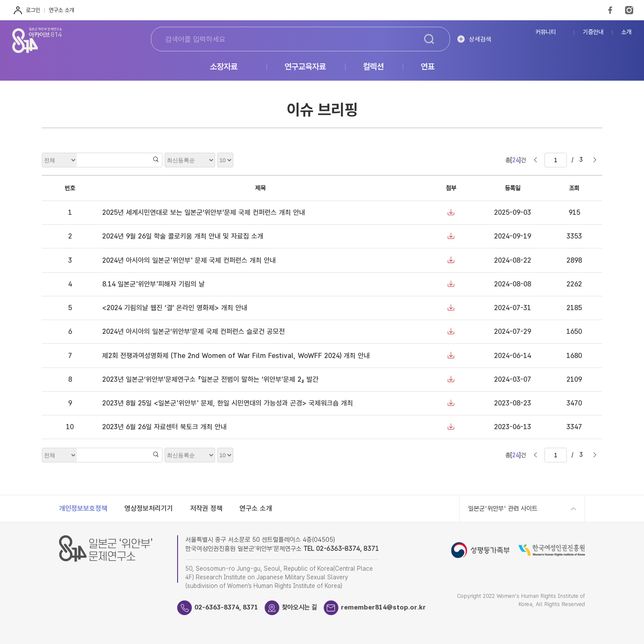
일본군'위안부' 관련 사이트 (503, 509)
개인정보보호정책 (83, 508)
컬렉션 (373, 67)
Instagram (629, 10)
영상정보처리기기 (149, 508)
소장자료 (224, 67)
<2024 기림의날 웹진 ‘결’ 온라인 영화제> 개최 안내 (175, 308)
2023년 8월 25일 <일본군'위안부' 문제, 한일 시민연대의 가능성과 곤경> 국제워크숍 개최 (228, 403)
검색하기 (429, 39)
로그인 (33, 10)
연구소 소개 (61, 10)
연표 (428, 67)
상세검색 (480, 39)
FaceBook (610, 10)
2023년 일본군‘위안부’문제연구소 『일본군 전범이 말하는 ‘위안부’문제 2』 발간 (210, 379)
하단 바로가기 (0, 0)
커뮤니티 (546, 32)
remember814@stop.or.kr (383, 607)
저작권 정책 (206, 508)
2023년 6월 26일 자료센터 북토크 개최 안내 (164, 427)
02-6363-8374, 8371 (226, 607)
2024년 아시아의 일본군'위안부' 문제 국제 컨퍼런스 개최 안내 (189, 260)
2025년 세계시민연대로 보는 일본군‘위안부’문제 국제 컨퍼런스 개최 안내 (204, 212)
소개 (626, 32)
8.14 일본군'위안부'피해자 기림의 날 (153, 284)
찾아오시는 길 (300, 607)
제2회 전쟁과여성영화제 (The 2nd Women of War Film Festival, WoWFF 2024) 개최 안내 (236, 356)
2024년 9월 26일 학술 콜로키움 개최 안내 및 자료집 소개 (183, 236)
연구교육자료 (305, 67)
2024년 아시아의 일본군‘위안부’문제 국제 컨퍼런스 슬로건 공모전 (194, 331)
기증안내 (593, 32)
